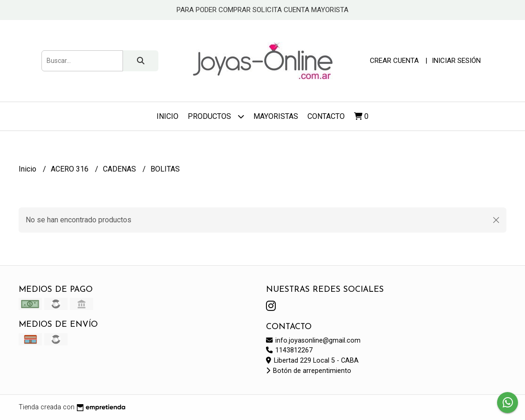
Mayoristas (276, 116)
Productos (216, 116)
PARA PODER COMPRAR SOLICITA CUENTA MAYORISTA (262, 10)
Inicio (167, 116)
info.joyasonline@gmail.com (313, 341)
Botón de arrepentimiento (309, 371)
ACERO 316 (71, 169)
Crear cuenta (394, 61)
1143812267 (289, 350)
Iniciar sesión (456, 61)
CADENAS (120, 169)
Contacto (326, 116)
